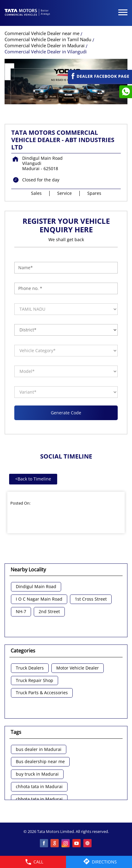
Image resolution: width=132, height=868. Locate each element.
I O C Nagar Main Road (39, 599)
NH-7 (21, 612)
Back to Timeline (33, 479)
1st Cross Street (91, 599)
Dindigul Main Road (36, 587)
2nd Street (49, 612)
